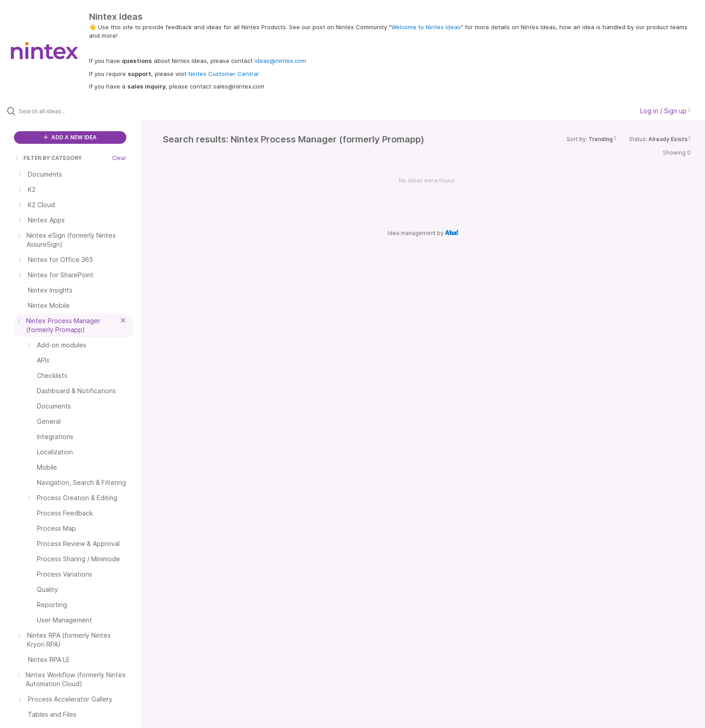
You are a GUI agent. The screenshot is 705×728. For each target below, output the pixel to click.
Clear (119, 158)
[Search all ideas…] (82, 111)
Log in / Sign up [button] (665, 111)
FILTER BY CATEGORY (48, 158)
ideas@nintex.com (280, 61)
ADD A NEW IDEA (70, 137)
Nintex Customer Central (223, 74)
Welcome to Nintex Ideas (426, 27)
